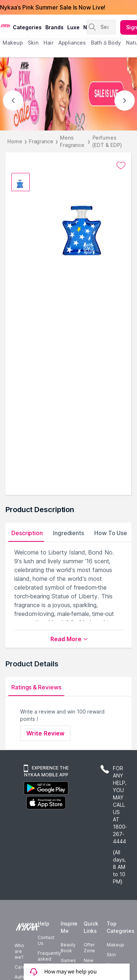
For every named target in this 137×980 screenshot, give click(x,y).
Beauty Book (68, 948)
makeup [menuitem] (13, 43)
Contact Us (46, 940)
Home (15, 141)
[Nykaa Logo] (5, 25)
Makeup (115, 945)
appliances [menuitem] (72, 43)
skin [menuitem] (33, 43)
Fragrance (41, 141)
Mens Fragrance (72, 141)
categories (27, 27)
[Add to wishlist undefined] (121, 166)
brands (54, 27)
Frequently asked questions (49, 959)
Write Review (45, 733)
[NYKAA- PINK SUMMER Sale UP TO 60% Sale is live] (68, 94)
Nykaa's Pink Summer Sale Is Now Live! (53, 7)
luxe (73, 27)
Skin (111, 955)
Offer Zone (89, 948)
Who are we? (19, 951)
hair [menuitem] (48, 43)
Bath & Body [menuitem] (106, 43)
